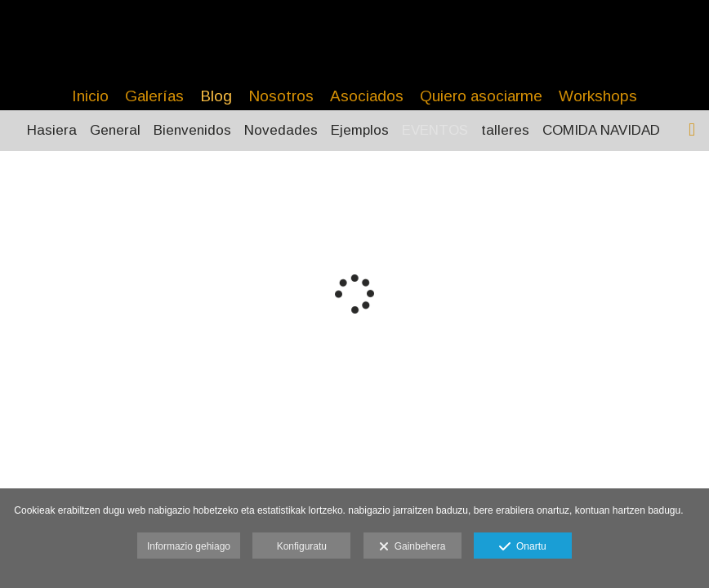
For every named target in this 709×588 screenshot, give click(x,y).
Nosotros (281, 96)
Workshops (598, 96)
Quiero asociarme (481, 96)
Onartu (522, 547)
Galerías (154, 96)
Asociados (367, 96)
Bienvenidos (192, 130)
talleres (505, 130)
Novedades (281, 130)
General (115, 130)
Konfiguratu (302, 546)
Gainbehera (412, 547)
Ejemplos (360, 130)
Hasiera (52, 130)
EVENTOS (435, 130)
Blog (216, 96)
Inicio (90, 96)
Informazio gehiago (189, 546)
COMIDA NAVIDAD (601, 130)
